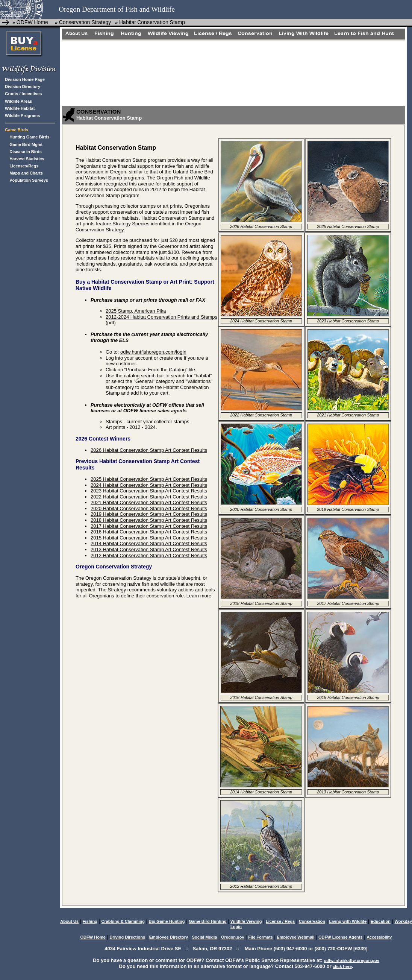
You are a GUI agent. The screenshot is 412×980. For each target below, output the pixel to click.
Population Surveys (29, 180)
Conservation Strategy (85, 22)
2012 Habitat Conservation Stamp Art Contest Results (149, 555)
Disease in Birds (26, 152)
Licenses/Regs (24, 166)
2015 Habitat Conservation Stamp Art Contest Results (149, 538)
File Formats (260, 937)
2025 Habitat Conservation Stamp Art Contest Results (149, 479)
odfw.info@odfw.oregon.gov (351, 960)
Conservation (312, 921)
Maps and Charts (26, 173)
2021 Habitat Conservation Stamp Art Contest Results (149, 502)
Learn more (199, 596)
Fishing (90, 921)
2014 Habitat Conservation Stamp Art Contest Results (149, 543)
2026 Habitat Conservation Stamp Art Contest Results (149, 450)
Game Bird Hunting (208, 921)
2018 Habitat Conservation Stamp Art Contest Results (149, 520)
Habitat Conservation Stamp (152, 22)
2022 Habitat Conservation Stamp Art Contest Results (149, 497)
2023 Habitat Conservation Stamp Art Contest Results (149, 491)
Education (381, 921)
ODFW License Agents (341, 937)
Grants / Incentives (23, 94)
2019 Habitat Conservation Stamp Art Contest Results (149, 514)
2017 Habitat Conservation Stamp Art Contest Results (149, 526)
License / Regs (280, 921)
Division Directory (23, 87)
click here (342, 966)
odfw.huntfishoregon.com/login (153, 352)
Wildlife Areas (18, 101)
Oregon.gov (233, 937)
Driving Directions (127, 937)
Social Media (205, 937)
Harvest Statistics (27, 159)
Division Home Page (25, 79)
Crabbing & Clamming (123, 921)
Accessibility (379, 937)
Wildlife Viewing (246, 921)
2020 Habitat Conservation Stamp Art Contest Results (149, 508)
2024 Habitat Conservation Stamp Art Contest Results (149, 485)
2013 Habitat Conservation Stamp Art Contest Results (149, 549)
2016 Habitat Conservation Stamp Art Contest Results (149, 532)
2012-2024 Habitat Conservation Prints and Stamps (161, 317)
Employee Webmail (295, 937)
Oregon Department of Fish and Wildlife (117, 9)
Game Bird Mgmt (26, 144)
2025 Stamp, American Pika (136, 311)
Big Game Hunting (167, 921)
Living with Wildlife (348, 921)
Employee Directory (169, 937)
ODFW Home (32, 22)
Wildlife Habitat (20, 108)
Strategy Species (131, 224)
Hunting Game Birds (29, 137)
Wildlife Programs (22, 115)
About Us (69, 921)
